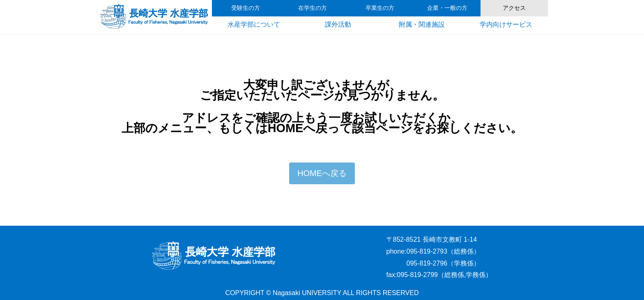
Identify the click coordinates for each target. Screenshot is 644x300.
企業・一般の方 (447, 8)
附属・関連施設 (422, 24)
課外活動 (338, 24)
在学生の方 (313, 8)
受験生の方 (246, 8)
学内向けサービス (506, 24)
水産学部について (254, 24)
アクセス (514, 8)
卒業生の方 (380, 8)
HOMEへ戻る (322, 173)
